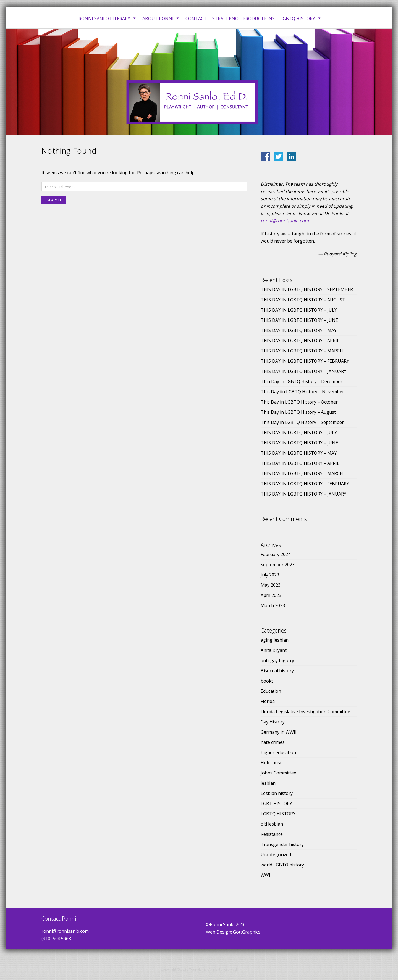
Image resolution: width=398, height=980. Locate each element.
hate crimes (273, 742)
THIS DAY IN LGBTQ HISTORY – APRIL (300, 341)
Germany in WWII (279, 732)
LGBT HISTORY (276, 804)
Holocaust (271, 763)
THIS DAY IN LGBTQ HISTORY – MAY (299, 330)
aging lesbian (275, 640)
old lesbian (272, 824)
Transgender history (282, 844)
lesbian (268, 783)
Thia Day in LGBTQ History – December (302, 381)
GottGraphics (247, 932)
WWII (266, 875)
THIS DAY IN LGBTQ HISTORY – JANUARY (303, 371)
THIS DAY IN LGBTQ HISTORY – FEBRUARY (305, 361)
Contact (196, 19)
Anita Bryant (274, 650)
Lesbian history (277, 793)
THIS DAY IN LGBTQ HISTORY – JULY (299, 310)
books (267, 681)
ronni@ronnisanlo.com (285, 221)
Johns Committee (278, 773)
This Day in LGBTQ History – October (299, 402)
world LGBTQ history (282, 865)
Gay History (273, 722)
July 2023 (270, 575)
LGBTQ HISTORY (278, 814)
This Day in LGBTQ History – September (302, 422)
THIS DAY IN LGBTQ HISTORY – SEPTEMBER (307, 289)
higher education (278, 752)
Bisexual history (277, 671)
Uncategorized (276, 855)
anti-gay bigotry (277, 660)
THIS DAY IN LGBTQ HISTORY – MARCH (302, 351)
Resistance (272, 834)
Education (271, 691)
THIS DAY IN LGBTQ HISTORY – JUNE (299, 320)
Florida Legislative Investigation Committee (305, 712)
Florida (268, 701)
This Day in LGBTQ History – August (298, 412)
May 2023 (271, 585)
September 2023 (278, 565)
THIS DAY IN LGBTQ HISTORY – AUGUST (303, 300)
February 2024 (276, 554)
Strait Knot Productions (243, 19)
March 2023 (273, 605)
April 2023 (271, 595)
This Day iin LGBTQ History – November (302, 392)
